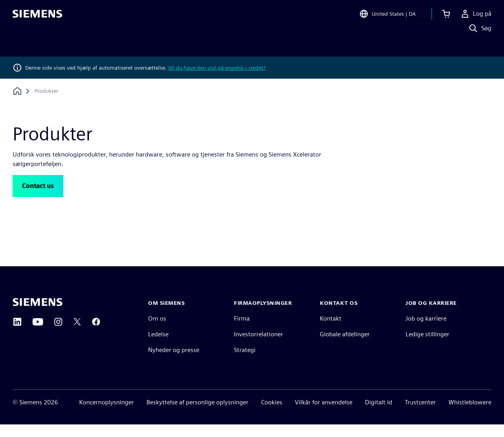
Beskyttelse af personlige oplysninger (197, 415)
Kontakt (331, 331)
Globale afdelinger (345, 347)
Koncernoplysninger (107, 415)
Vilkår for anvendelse (324, 415)
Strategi (245, 362)
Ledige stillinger (427, 347)
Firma (242, 331)
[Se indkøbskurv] (446, 17)
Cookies (272, 415)
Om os (157, 331)
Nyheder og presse (174, 362)
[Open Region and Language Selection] (387, 17)
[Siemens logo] (37, 17)
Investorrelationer (258, 347)
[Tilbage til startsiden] (17, 91)
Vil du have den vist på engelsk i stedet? (217, 68)
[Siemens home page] (38, 315)
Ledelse (158, 347)
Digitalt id (379, 415)
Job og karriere (426, 331)
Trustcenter (420, 415)
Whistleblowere (470, 415)
